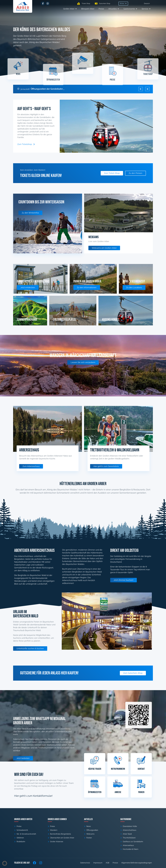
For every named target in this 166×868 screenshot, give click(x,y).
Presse (115, 863)
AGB (108, 863)
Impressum (98, 863)
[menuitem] (147, 3)
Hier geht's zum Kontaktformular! (33, 796)
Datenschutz (85, 863)
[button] (123, 4)
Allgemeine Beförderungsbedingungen (137, 863)
